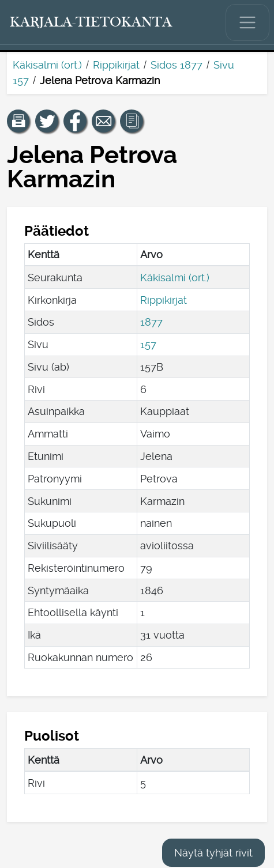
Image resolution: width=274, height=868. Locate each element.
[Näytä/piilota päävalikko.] (247, 22)
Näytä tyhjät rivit (213, 853)
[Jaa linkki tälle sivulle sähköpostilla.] (103, 121)
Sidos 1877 (177, 65)
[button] (18, 121)
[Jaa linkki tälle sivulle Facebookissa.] (75, 121)
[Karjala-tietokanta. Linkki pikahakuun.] (91, 22)
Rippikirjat (116, 65)
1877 (151, 322)
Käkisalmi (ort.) (47, 65)
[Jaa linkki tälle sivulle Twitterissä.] (47, 121)
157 (148, 344)
